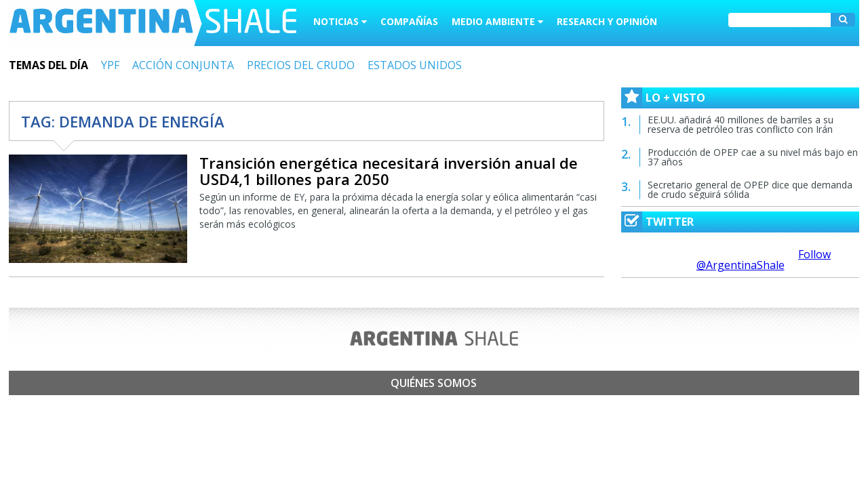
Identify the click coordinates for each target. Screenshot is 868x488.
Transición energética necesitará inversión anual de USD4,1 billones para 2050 (389, 171)
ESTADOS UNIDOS (415, 65)
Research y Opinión (607, 21)
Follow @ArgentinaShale (764, 260)
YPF (110, 65)
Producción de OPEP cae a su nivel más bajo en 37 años (753, 157)
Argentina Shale (153, 23)
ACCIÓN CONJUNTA (183, 65)
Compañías (409, 21)
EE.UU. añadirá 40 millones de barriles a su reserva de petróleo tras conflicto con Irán (741, 124)
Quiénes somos (434, 383)
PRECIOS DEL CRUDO (301, 65)
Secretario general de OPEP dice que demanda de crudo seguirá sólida (750, 189)
